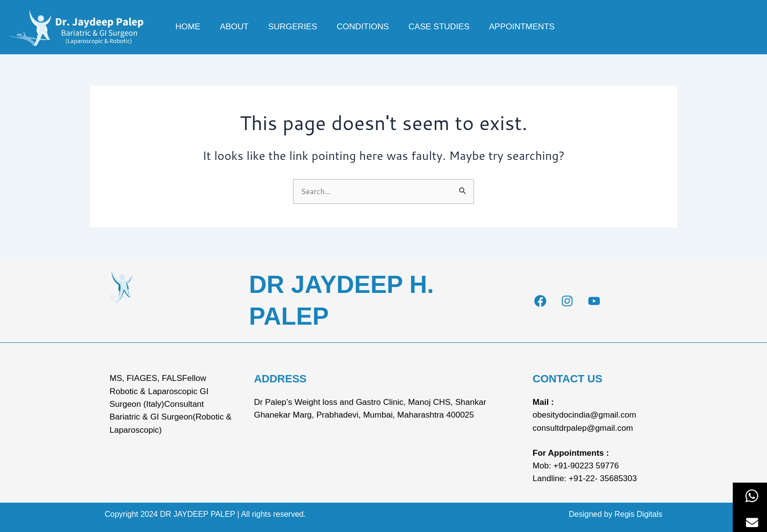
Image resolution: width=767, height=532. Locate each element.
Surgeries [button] (293, 27)
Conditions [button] (363, 27)
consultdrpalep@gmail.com (583, 428)
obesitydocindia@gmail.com (585, 415)
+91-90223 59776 (586, 466)
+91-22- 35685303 (603, 478)
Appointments (522, 27)
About (235, 27)
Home (188, 27)
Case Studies (439, 27)
